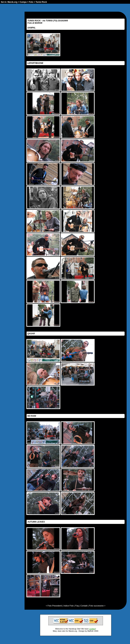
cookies (92, 629)
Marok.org (12, 2)
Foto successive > (97, 606)
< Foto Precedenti (54, 606)
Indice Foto (68, 606)
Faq (77, 606)
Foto (31, 2)
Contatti (84, 606)
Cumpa (23, 2)
